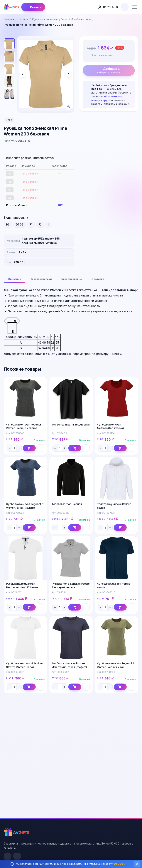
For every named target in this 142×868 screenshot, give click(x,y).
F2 (40, 224)
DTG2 (20, 224)
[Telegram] (17, 856)
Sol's (9, 120)
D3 (8, 224)
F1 (31, 224)
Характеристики (41, 279)
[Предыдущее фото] (23, 74)
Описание (15, 279)
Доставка (98, 279)
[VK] (7, 856)
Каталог (33, 7)
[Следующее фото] (69, 74)
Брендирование (72, 279)
